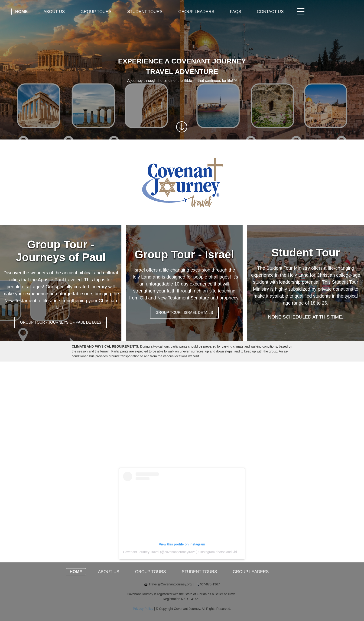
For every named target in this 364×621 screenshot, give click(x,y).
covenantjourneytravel (180, 552)
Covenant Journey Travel (141, 552)
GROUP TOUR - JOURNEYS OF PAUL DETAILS (61, 322)
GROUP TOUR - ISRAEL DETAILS (184, 313)
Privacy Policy (143, 609)
